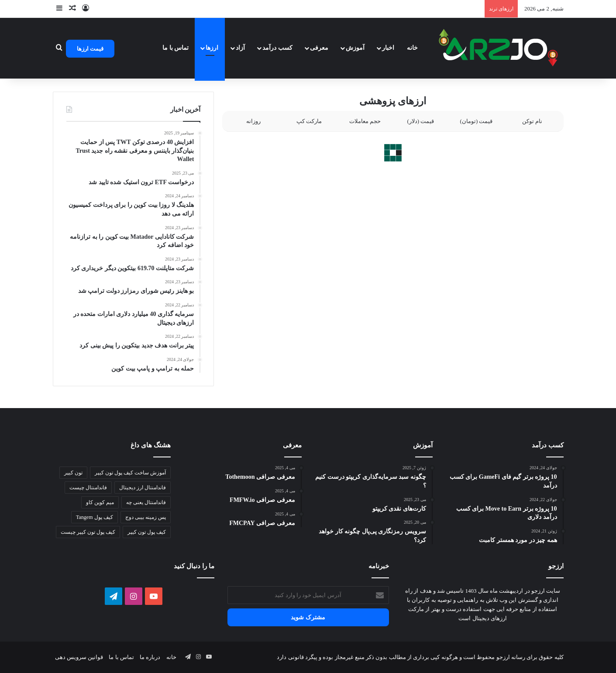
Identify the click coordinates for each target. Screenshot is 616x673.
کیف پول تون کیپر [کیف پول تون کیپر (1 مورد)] (147, 532)
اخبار (388, 48)
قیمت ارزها (90, 49)
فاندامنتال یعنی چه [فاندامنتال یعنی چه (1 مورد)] (146, 502)
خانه (412, 48)
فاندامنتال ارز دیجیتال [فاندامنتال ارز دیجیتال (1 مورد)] (143, 488)
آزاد (240, 48)
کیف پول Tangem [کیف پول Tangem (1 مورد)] (94, 517)
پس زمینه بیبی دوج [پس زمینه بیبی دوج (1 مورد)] (146, 517)
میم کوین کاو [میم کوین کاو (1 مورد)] (100, 502)
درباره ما (150, 657)
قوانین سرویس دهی (79, 657)
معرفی (319, 48)
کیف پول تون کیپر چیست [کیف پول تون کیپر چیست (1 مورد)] (88, 532)
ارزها (212, 48)
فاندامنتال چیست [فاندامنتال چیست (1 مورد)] (88, 488)
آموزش (355, 48)
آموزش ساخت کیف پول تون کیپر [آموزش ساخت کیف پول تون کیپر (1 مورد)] (130, 473)
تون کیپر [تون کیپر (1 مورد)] (73, 473)
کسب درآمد (277, 48)
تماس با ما (176, 48)
